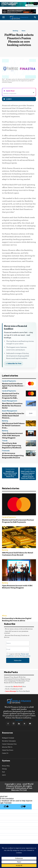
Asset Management (10, 401)
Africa (4, 616)
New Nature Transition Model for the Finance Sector (12, 406)
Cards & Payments (9, 381)
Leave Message (11, 691)
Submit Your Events (8, 750)
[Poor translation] (23, 807)
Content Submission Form (9, 744)
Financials (6, 451)
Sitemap (4, 769)
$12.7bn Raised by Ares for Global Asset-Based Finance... (13, 416)
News (24, 31)
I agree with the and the (18, 655)
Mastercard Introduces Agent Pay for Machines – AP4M (13, 386)
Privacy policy (25, 656)
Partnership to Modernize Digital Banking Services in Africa (17, 619)
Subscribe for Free (14, 364)
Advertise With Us (7, 747)
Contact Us (5, 753)
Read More (19, 720)
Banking (15, 31)
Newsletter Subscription (9, 741)
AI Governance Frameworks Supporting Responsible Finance (13, 455)
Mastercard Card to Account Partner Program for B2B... (11, 396)
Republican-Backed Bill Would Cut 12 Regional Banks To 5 (10, 474)
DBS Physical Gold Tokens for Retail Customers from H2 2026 (18, 554)
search (4, 775)
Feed (3, 772)
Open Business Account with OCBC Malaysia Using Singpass (12, 435)
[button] (3, 17)
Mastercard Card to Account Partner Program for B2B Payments (18, 521)
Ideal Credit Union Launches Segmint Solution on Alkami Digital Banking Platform (28, 475)
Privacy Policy (6, 766)
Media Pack (18, 687)
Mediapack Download (8, 738)
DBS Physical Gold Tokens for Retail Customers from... (13, 426)
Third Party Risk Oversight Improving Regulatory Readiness (12, 445)
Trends (5, 441)
